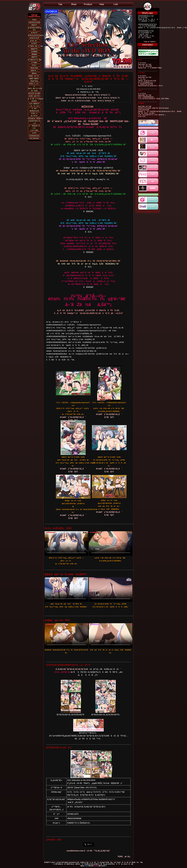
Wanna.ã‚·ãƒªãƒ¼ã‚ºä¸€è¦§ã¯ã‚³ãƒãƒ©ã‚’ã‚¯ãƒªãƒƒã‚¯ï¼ (88, 95)
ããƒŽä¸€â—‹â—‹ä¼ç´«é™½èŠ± (34, 128)
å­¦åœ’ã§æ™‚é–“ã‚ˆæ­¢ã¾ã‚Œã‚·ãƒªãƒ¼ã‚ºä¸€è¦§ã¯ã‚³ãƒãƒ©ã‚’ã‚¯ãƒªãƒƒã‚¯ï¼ (88, 98)
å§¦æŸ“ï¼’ (34, 49)
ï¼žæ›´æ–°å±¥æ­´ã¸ (150, 42)
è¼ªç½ (34, 65)
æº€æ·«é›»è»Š (34, 38)
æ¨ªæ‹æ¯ (34, 41)
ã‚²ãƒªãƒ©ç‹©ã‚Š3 (34, 22)
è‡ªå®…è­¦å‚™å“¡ (34, 96)
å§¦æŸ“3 (34, 57)
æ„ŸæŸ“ (34, 43)
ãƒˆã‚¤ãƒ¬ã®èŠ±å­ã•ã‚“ (37, 118)
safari (86, 866)
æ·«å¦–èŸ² (34, 33)
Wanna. (34, 73)
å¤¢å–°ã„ (34, 71)
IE (106, 866)
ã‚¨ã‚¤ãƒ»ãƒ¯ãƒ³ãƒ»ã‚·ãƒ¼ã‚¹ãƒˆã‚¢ (71, 669)
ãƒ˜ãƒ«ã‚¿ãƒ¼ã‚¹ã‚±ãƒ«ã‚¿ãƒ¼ (38, 35)
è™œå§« (34, 63)
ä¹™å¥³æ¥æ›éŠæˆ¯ (36, 46)
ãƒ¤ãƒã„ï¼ (34, 84)
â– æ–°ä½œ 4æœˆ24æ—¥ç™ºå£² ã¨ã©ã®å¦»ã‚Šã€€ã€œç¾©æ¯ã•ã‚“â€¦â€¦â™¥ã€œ (150, 65)
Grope (34, 20)
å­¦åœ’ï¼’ (34, 25)
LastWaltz (34, 52)
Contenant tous (34, 136)
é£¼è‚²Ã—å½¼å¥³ (34, 93)
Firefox (96, 866)
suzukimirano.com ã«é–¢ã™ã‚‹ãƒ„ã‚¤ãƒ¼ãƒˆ (88, 851)
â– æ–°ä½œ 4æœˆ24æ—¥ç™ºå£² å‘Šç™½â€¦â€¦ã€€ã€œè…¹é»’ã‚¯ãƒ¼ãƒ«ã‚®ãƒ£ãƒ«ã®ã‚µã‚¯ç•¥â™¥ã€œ (154, 96)
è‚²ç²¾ (34, 133)
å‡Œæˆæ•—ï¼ (34, 76)
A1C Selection (34, 138)
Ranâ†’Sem (34, 68)
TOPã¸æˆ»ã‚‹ (124, 857)
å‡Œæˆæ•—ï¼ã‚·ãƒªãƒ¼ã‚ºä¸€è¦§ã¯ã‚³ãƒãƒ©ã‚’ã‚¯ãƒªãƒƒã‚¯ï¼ (88, 101)
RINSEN (34, 54)
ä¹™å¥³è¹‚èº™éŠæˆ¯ (35, 60)
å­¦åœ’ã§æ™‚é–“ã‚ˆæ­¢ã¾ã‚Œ (35, 89)
